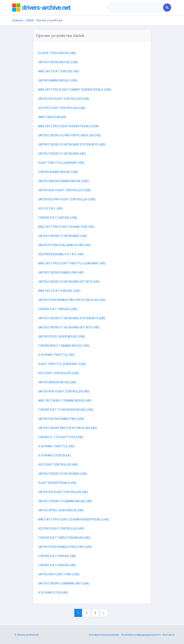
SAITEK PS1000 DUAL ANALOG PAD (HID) (65, 245)
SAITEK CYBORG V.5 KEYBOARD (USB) (63, 474)
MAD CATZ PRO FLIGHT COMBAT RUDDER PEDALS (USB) (75, 90)
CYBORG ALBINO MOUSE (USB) (58, 172)
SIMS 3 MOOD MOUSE (52, 117)
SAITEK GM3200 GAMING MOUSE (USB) (63, 181)
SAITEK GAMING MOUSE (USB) (58, 80)
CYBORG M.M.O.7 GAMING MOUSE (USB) (64, 346)
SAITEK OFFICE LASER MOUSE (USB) (62, 337)
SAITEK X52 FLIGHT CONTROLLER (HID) (63, 492)
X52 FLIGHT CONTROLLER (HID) (58, 465)
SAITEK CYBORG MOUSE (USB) (58, 62)
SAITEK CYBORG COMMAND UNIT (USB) (64, 583)
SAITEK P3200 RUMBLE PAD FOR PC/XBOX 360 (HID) (72, 300)
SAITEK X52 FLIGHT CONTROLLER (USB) (64, 99)
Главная (18, 20)
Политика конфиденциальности (141, 635)
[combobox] (136, 8)
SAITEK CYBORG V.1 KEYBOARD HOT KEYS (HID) (69, 327)
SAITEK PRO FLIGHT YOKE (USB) (59, 574)
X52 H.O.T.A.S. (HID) (50, 209)
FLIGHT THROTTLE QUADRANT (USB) (62, 364)
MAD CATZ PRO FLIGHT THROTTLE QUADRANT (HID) (72, 263)
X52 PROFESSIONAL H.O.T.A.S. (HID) (61, 254)
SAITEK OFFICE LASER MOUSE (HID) (61, 510)
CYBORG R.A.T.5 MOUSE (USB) (58, 218)
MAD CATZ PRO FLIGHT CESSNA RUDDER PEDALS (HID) (74, 519)
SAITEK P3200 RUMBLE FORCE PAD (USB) (65, 547)
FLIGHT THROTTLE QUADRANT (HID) (61, 163)
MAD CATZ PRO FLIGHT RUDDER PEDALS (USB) (68, 126)
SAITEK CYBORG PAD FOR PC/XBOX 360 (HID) (67, 428)
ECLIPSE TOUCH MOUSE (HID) (57, 53)
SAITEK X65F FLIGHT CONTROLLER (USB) (64, 190)
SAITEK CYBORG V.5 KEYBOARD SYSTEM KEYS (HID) (72, 144)
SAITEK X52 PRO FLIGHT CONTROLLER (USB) (67, 199)
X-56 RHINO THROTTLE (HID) (56, 446)
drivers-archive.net (46, 8)
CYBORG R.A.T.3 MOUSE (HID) (57, 556)
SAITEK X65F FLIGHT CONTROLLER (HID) (64, 391)
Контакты (169, 635)
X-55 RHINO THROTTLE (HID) (56, 355)
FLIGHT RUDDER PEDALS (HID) (57, 483)
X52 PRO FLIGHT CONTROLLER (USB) (62, 108)
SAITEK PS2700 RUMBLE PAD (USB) (61, 419)
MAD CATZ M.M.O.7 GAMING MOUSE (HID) (65, 401)
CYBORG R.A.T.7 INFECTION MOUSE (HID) (64, 538)
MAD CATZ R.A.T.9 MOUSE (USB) (59, 291)
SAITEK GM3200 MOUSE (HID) (57, 382)
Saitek (30, 20)
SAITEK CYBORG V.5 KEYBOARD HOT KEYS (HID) (69, 282)
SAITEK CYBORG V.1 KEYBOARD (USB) (63, 236)
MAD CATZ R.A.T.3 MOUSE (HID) (59, 71)
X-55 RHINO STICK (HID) (53, 593)
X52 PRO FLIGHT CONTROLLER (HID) (61, 529)
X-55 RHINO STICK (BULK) (54, 455)
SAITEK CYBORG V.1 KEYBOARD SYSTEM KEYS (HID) (72, 318)
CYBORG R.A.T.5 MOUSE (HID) (57, 565)
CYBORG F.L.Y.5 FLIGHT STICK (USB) (61, 437)
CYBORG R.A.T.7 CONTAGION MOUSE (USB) (66, 410)
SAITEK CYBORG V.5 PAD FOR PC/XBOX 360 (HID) (70, 135)
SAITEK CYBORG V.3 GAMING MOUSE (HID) (65, 501)
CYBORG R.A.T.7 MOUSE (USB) (58, 309)
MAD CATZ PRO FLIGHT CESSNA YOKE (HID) (66, 227)
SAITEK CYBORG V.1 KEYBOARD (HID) (62, 154)
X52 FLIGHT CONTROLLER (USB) (59, 373)
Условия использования (104, 635)
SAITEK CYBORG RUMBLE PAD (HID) (61, 273)
